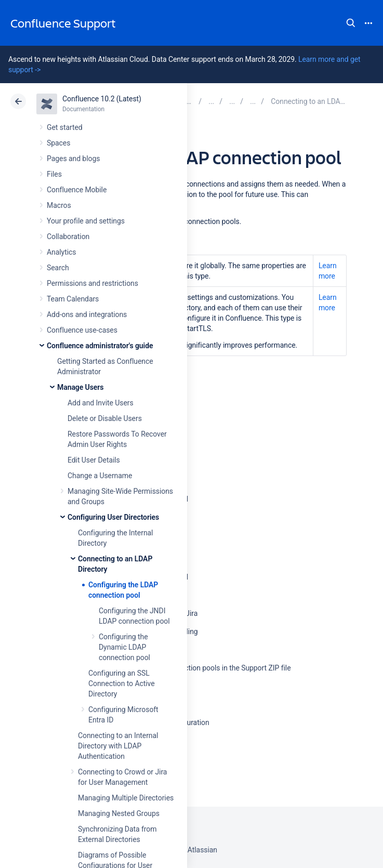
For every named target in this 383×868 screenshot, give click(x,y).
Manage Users (80, 387)
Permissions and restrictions (93, 283)
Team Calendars (73, 299)
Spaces (58, 143)
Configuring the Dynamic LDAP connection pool (124, 647)
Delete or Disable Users (105, 418)
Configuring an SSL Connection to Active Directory (122, 683)
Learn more (328, 271)
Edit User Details (94, 460)
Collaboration (68, 236)
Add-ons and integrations (87, 314)
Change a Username (100, 476)
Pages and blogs (73, 159)
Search (351, 23)
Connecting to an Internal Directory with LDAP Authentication (118, 746)
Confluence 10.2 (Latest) (102, 99)
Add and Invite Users (101, 403)
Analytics (61, 252)
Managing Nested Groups (119, 813)
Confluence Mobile (77, 190)
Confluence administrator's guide (100, 346)
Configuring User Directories (113, 517)
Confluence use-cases (82, 330)
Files (54, 174)
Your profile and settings (86, 221)
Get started (65, 127)
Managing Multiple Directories (126, 798)
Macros (59, 205)
